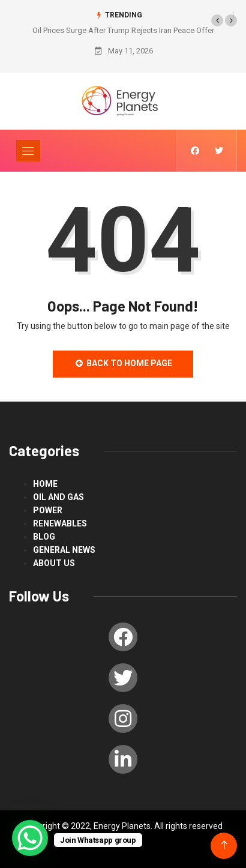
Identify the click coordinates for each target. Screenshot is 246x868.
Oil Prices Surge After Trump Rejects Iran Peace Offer (123, 30)
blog (44, 537)
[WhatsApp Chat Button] (30, 838)
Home (45, 484)
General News (64, 550)
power (48, 510)
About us (54, 563)
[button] (217, 20)
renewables (60, 523)
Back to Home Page (123, 363)
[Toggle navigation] (28, 151)
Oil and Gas (58, 497)
